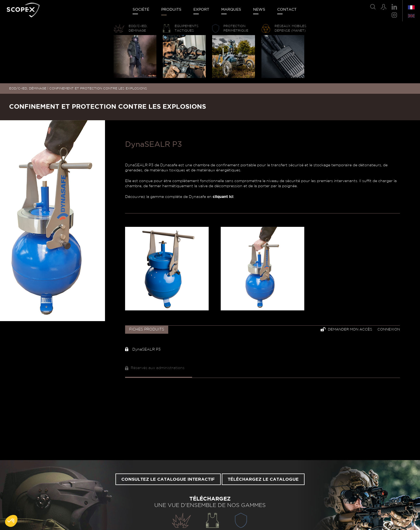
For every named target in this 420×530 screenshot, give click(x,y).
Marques (231, 10)
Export (201, 10)
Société (141, 10)
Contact (287, 10)
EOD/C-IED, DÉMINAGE (28, 88)
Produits (171, 10)
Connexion (389, 330)
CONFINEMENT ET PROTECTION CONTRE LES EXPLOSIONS (98, 88)
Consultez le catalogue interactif (168, 479)
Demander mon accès (346, 329)
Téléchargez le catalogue (263, 479)
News (259, 10)
